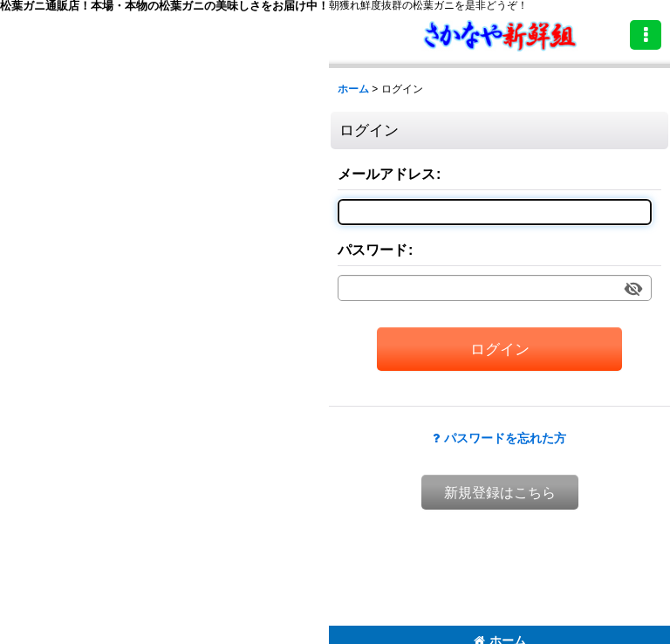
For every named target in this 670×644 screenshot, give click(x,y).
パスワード (373, 250)
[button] (646, 35)
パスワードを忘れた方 (499, 438)
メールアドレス (386, 174)
